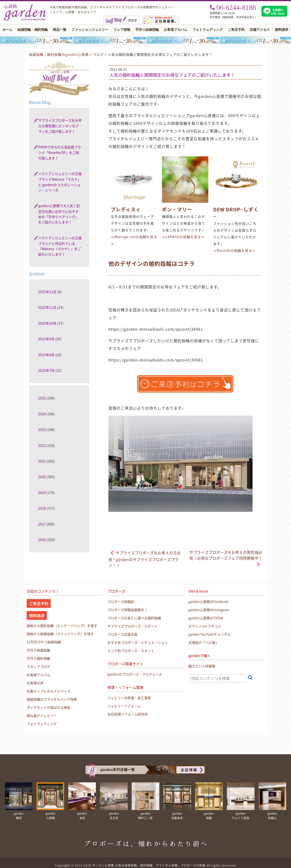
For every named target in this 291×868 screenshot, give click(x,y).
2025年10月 (47, 323)
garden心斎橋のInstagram (209, 610)
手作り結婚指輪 (147, 30)
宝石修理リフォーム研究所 (128, 714)
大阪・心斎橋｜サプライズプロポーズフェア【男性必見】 (145, 40)
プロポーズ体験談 (121, 602)
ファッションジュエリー (90, 30)
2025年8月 (46, 355)
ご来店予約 (236, 30)
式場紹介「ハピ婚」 (204, 642)
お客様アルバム (176, 30)
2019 (42, 493)
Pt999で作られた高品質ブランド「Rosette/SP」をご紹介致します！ (60, 152)
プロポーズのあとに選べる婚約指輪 (134, 618)
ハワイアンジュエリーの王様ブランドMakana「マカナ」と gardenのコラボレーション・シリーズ (60, 182)
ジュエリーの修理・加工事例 (129, 698)
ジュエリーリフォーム (124, 706)
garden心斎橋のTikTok (206, 618)
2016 (42, 540)
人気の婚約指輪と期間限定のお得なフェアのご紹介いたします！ (172, 75)
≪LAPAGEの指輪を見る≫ (183, 237)
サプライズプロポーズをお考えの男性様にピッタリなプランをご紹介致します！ (60, 126)
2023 (42, 430)
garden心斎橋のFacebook (208, 602)
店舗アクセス (260, 30)
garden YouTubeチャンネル (210, 634)
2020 (42, 477)
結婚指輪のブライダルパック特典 (52, 699)
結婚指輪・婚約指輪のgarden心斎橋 (59, 54)
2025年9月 (46, 339)
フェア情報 (122, 30)
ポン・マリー (177, 209)
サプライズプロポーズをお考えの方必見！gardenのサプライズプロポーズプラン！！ (145, 559)
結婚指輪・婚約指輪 (33, 30)
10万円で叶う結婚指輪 (44, 642)
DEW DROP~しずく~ (236, 213)
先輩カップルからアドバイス (49, 691)
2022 (42, 445)
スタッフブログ (38, 666)
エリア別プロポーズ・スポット (131, 651)
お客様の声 (35, 683)
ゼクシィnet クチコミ (205, 626)
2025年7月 (46, 370)
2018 (42, 508)
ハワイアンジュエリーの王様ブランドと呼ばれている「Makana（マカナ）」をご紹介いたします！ (60, 246)
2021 (42, 461)
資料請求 (282, 30)
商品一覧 (60, 30)
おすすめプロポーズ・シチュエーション (138, 642)
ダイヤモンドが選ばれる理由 (49, 707)
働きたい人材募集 (202, 666)
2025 (42, 398)
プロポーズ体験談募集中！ (127, 610)
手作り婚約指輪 (38, 658)
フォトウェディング (208, 30)
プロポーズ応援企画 (122, 634)
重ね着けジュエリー (42, 716)
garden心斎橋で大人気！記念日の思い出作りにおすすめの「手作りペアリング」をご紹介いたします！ (59, 214)
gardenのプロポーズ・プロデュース (135, 674)
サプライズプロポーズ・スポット (133, 626)
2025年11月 (47, 307)
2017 (42, 524)
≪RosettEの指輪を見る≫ (234, 250)
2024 (42, 414)
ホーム (7, 30)
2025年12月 (47, 292)
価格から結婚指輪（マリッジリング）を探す (60, 634)
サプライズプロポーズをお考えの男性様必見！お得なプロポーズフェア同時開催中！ (226, 555)
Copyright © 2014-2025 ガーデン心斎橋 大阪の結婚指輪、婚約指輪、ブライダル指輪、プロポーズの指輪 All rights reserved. (146, 865)
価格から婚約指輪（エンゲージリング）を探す (62, 626)
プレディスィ (126, 209)
